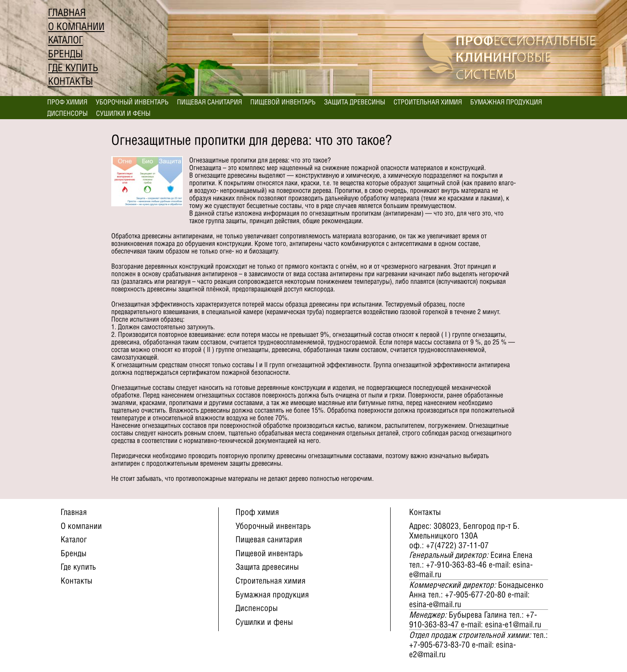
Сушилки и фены (123, 113)
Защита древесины (355, 102)
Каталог (66, 40)
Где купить (73, 68)
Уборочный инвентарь (132, 102)
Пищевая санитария (209, 102)
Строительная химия (428, 102)
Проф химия (67, 102)
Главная (67, 12)
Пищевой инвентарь (283, 102)
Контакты (70, 81)
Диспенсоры (67, 113)
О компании (76, 26)
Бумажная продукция (506, 102)
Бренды (65, 54)
